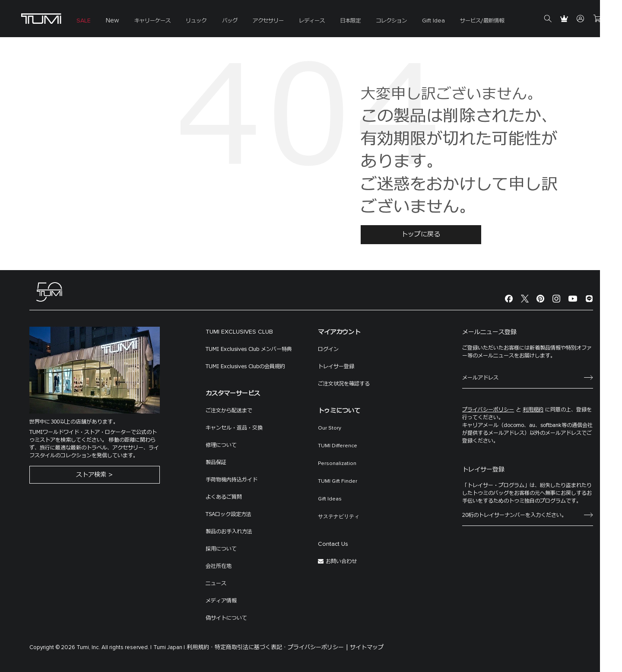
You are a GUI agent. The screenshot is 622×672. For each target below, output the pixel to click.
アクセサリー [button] (260, 22)
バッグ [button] (223, 22)
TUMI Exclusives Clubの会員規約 (245, 366)
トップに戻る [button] (421, 234)
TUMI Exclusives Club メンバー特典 (249, 349)
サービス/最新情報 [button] (467, 22)
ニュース (216, 583)
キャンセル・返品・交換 (234, 428)
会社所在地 (219, 566)
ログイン (328, 349)
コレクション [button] (379, 22)
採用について (221, 549)
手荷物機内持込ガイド (232, 480)
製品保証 (216, 462)
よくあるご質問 (224, 497)
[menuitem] (82, 19)
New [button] (110, 21)
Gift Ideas (330, 499)
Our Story (330, 428)
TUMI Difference (338, 446)
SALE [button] (82, 22)
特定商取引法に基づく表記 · (250, 647)
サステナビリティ (339, 517)
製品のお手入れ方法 (229, 532)
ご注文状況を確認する (344, 384)
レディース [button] (302, 22)
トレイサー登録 (336, 366)
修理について (221, 445)
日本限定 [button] (340, 22)
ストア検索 (91, 476)
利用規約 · (200, 647)
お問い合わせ (341, 561)
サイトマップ (367, 647)
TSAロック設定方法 (228, 514)
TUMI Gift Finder (338, 481)
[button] (149, 19)
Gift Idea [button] (420, 22)
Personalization (337, 464)
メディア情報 (221, 601)
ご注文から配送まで (229, 411)
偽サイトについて (226, 618)
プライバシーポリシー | (318, 647)
